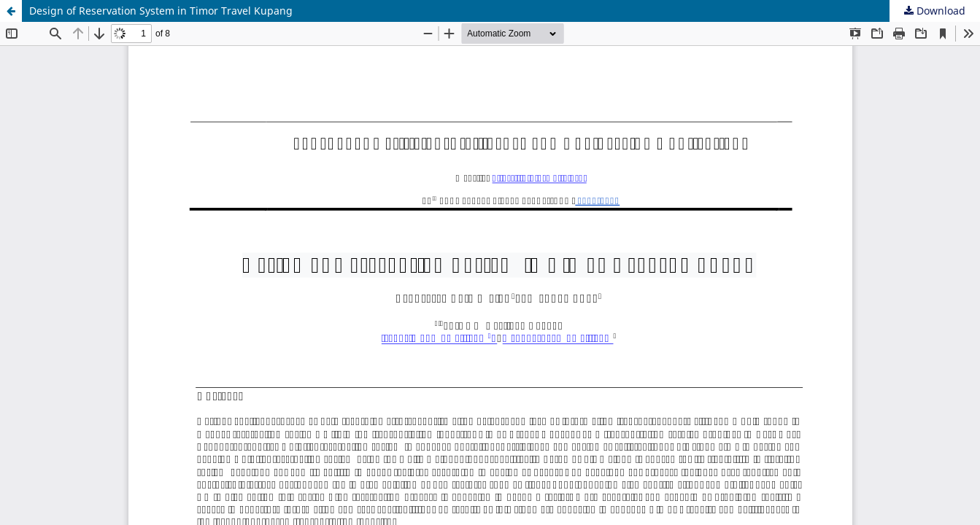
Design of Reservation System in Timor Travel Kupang (161, 11)
